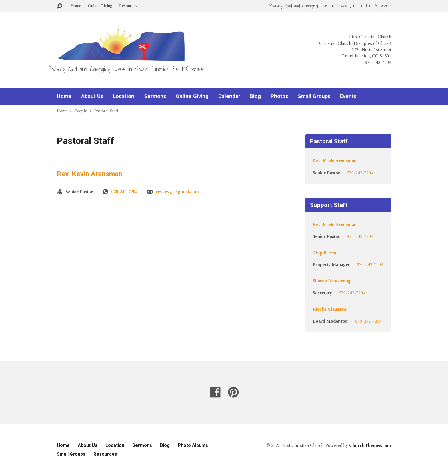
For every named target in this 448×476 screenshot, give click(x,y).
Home (76, 6)
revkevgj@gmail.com (177, 192)
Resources (128, 6)
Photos (279, 96)
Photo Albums (193, 445)
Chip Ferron (325, 253)
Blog (255, 96)
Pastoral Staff (106, 111)
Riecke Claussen (329, 309)
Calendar (229, 96)
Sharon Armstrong (332, 281)
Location (124, 96)
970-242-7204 (124, 192)
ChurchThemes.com (370, 445)
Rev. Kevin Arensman (90, 174)
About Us (92, 96)
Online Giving (100, 6)
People (81, 111)
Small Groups (314, 96)
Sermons (155, 96)
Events (348, 96)
